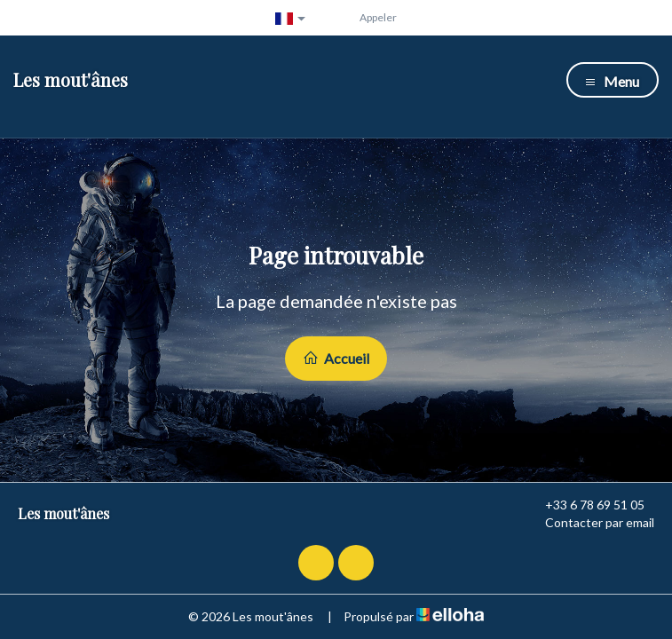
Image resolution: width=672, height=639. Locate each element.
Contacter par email (589, 523)
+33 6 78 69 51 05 (585, 505)
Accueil (336, 358)
